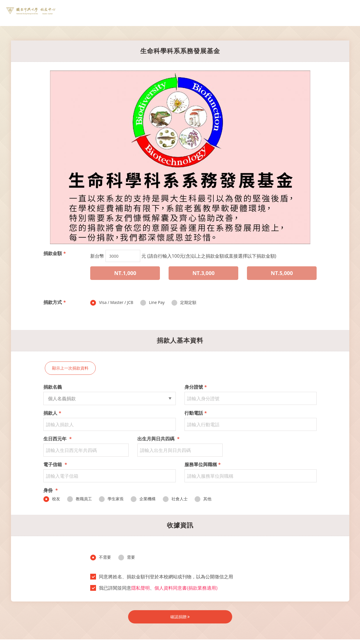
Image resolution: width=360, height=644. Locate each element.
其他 (203, 499)
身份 (51, 490)
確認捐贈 (180, 617)
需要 (127, 557)
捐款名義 (53, 387)
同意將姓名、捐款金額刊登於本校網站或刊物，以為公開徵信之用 (164, 577)
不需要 (101, 557)
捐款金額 (55, 253)
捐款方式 (55, 302)
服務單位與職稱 (203, 464)
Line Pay (152, 302)
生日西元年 (58, 439)
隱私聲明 (141, 588)
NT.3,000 (203, 273)
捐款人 (52, 413)
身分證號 (196, 387)
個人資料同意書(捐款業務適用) (186, 588)
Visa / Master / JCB (112, 302)
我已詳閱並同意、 (156, 588)
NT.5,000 (282, 273)
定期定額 (184, 302)
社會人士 (175, 499)
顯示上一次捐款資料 (70, 368)
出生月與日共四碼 (158, 439)
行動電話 (196, 413)
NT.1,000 (125, 273)
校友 (52, 499)
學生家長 (111, 499)
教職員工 (80, 499)
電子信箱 (55, 464)
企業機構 (143, 499)
